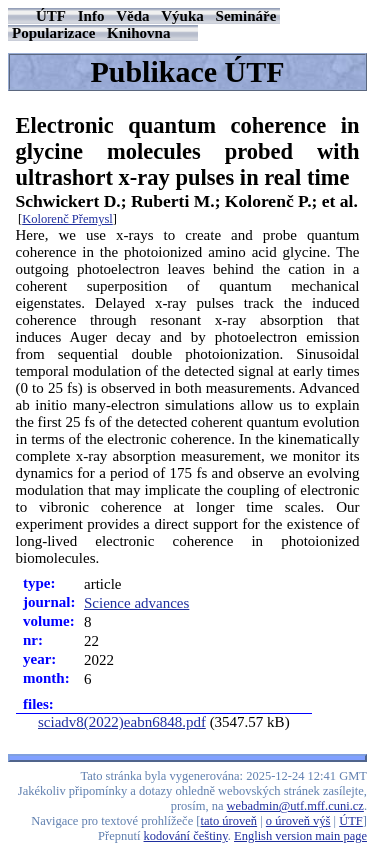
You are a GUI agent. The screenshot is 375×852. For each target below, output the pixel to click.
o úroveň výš (298, 821)
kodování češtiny (186, 836)
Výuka (182, 16)
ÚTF (51, 16)
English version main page (300, 836)
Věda (132, 16)
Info (91, 16)
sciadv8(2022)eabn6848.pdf (122, 722)
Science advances (136, 603)
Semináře (246, 16)
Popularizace (53, 33)
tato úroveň (229, 821)
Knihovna (138, 33)
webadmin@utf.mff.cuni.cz (295, 806)
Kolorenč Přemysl (67, 219)
